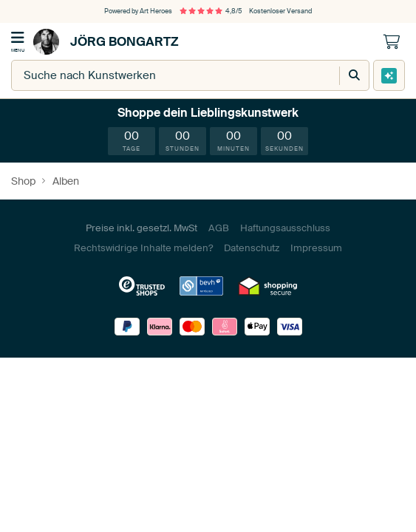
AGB (219, 228)
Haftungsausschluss (285, 228)
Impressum (316, 248)
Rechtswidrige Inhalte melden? (143, 248)
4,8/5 (211, 11)
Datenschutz (252, 248)
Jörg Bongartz (106, 42)
